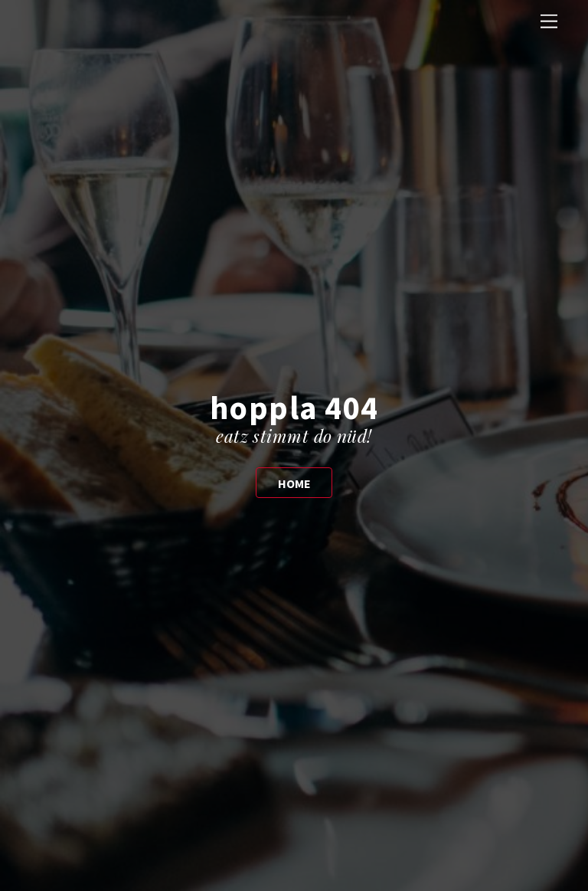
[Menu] (549, 21)
